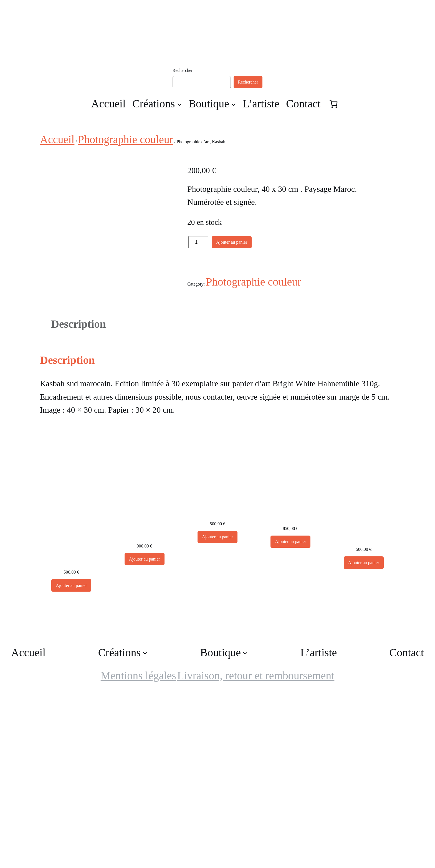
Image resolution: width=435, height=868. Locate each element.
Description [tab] (79, 496)
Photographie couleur (126, 139)
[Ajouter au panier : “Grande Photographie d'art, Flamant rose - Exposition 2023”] (290, 714)
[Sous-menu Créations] (179, 104)
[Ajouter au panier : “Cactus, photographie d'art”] (71, 757)
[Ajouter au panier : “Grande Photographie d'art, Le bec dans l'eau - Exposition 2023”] (364, 735)
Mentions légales (138, 848)
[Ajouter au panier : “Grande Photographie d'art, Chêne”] (217, 709)
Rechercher (183, 70)
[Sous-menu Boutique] (234, 104)
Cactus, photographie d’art (71, 729)
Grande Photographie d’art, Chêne (217, 680)
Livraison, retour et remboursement (256, 848)
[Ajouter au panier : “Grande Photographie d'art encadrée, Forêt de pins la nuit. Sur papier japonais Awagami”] (145, 731)
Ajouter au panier (232, 242)
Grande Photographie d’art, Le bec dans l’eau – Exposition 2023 (364, 702)
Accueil (57, 139)
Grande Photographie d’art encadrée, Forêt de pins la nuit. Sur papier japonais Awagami (144, 690)
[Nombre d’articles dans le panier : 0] (333, 104)
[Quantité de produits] (198, 242)
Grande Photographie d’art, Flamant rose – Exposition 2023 (290, 681)
